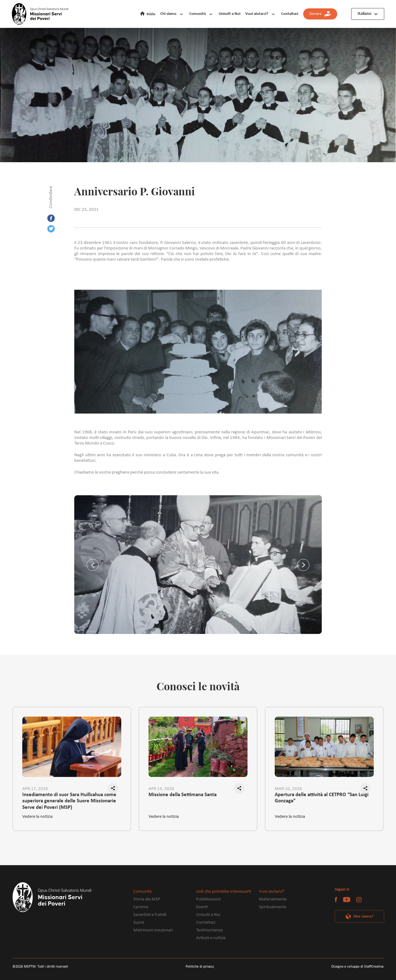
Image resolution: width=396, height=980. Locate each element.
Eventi (202, 907)
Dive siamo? (363, 916)
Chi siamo (168, 14)
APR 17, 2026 (35, 789)
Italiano (365, 14)
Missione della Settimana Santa (183, 795)
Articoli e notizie (211, 938)
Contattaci (290, 14)
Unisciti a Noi (230, 14)
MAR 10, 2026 (288, 789)
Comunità (198, 14)
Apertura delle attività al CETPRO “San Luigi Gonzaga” (322, 798)
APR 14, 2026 (161, 789)
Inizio (151, 14)
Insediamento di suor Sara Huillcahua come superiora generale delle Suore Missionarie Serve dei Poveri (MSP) (69, 798)
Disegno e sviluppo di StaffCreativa (357, 967)
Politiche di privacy (200, 967)
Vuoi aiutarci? (257, 14)
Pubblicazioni (208, 899)
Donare (320, 14)
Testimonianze (209, 930)
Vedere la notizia (37, 817)
